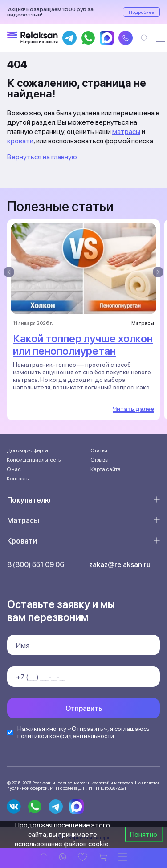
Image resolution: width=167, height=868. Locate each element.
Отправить (84, 708)
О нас (14, 469)
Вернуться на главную (42, 157)
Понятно (144, 834)
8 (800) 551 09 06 (36, 565)
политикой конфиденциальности (66, 736)
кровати (20, 141)
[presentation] (9, 272)
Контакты (18, 479)
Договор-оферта (27, 450)
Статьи (99, 450)
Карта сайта (106, 469)
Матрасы (23, 521)
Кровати (22, 541)
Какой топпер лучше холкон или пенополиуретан (83, 345)
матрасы (126, 132)
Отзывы (100, 460)
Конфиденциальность (34, 460)
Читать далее (133, 409)
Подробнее (141, 12)
